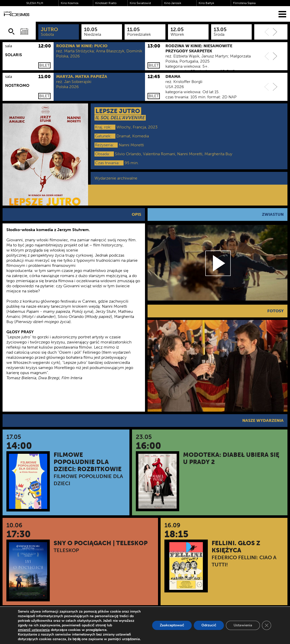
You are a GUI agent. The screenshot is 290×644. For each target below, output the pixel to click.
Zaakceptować (172, 625)
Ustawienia (243, 625)
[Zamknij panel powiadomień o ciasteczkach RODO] (267, 625)
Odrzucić (209, 625)
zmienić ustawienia (34, 630)
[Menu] (282, 14)
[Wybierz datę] (24, 31)
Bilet (44, 65)
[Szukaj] (11, 31)
